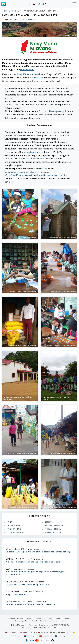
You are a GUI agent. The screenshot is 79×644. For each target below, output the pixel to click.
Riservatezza (38, 618)
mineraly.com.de (47, 632)
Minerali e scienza (52, 529)
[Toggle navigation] (74, 4)
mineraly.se (61, 636)
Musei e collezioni (52, 532)
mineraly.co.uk (28, 632)
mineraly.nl (30, 636)
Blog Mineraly (18, 625)
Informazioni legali (23, 618)
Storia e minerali (14, 529)
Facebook (32, 625)
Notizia (47, 522)
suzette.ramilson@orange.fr (52, 175)
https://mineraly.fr (50, 627)
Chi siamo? (50, 618)
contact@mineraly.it (29, 627)
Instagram (44, 625)
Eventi (9, 522)
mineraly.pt (46, 636)
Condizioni (10, 618)
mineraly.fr (11, 632)
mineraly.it (64, 632)
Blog (6, 11)
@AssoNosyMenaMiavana (17, 175)
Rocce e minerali (14, 525)
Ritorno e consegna (64, 618)
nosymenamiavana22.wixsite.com (21, 172)
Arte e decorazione (15, 532)
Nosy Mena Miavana (28, 74)
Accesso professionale (25, 621)
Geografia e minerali (53, 525)
